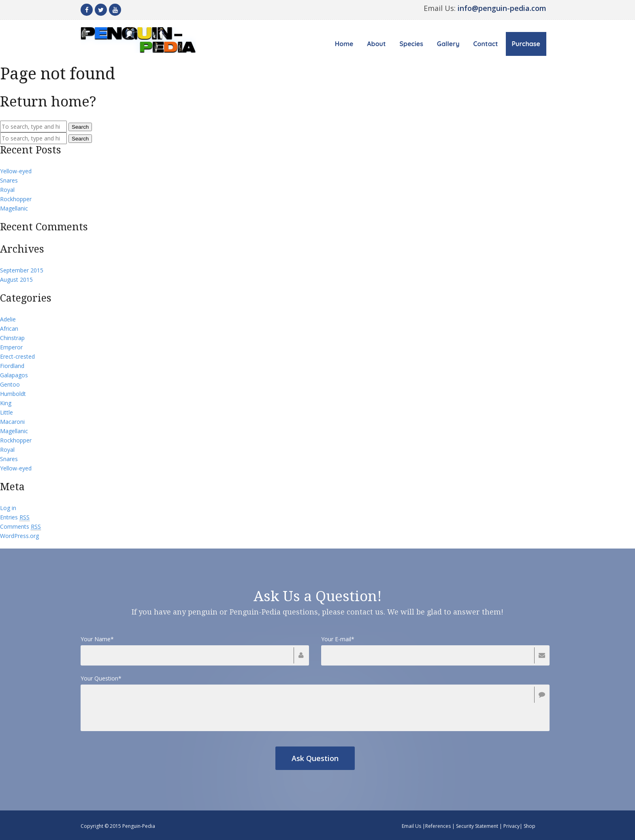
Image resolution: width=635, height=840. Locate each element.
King (6, 403)
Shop (530, 826)
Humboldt (13, 394)
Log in (8, 508)
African (9, 329)
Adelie (8, 319)
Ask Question (315, 758)
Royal (7, 190)
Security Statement (477, 826)
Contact (486, 44)
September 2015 (22, 270)
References (438, 826)
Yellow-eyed (16, 171)
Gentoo (10, 384)
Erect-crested (17, 356)
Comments (20, 527)
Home (344, 44)
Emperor (11, 347)
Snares (9, 180)
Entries (15, 517)
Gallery (448, 44)
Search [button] (80, 127)
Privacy (511, 826)
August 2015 (16, 280)
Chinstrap (12, 338)
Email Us (411, 826)
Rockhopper (16, 199)
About (376, 44)
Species (411, 44)
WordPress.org (19, 536)
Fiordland (12, 366)
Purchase (526, 44)
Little (6, 412)
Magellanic (14, 208)
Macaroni (12, 422)
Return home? (48, 101)
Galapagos (14, 375)
